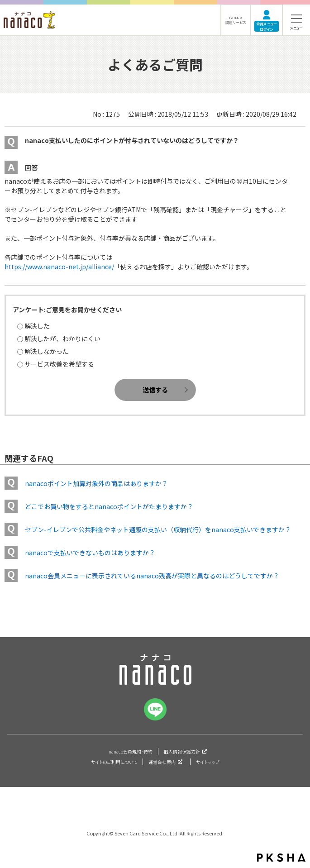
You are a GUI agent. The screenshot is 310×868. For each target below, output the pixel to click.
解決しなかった (47, 351)
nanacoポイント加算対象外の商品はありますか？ (96, 483)
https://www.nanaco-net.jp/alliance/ (59, 267)
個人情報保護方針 (182, 751)
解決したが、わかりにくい (62, 339)
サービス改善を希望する (59, 364)
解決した (37, 326)
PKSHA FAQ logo (281, 858)
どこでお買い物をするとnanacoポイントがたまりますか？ (109, 506)
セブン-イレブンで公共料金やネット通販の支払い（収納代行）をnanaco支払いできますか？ (158, 529)
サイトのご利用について (114, 762)
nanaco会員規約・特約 (131, 751)
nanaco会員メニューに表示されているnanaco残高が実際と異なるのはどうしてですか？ (152, 576)
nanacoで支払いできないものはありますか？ (90, 553)
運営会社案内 (162, 762)
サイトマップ (208, 762)
